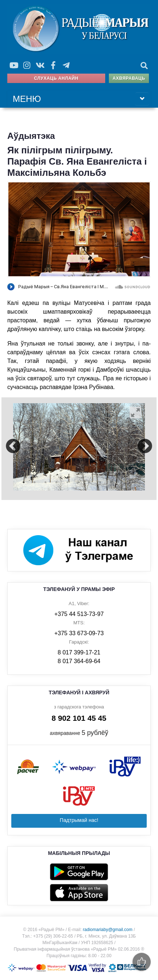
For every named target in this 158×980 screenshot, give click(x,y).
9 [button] (111, 482)
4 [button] (56, 482)
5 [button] (67, 482)
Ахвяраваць (129, 78)
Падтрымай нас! (79, 820)
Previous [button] (13, 447)
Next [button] (145, 447)
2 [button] (35, 482)
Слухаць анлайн (56, 78)
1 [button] (24, 482)
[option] (79, 447)
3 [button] (46, 482)
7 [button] (89, 482)
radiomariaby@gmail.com (108, 930)
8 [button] (100, 482)
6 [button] (78, 482)
